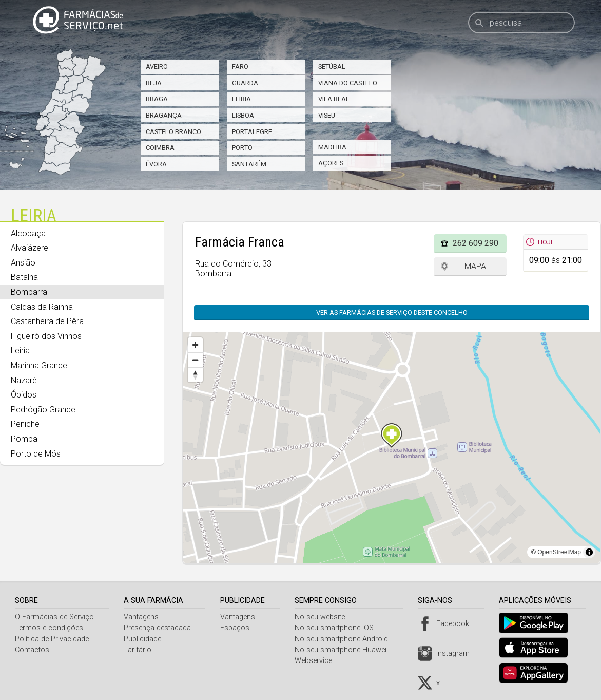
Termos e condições (49, 628)
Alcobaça (28, 233)
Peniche (25, 424)
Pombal (25, 439)
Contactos (32, 650)
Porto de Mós (36, 454)
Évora (156, 164)
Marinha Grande (39, 365)
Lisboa (243, 115)
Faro (240, 67)
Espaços (237, 628)
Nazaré (24, 380)
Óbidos (24, 395)
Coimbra (160, 148)
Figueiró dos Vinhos (46, 336)
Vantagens (142, 617)
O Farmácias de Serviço (54, 617)
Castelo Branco (173, 132)
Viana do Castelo (348, 83)
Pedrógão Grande (43, 410)
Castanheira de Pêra (47, 321)
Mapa (475, 266)
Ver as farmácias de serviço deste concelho (392, 313)
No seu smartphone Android (345, 639)
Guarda (245, 83)
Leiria (241, 99)
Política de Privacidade (52, 639)
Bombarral (30, 292)
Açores (331, 163)
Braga (157, 99)
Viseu (327, 115)
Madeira (332, 147)
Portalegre (252, 132)
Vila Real (334, 99)
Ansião (23, 263)
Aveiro (157, 67)
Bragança (164, 115)
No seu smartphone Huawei (344, 650)
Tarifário (139, 650)
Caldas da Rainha (42, 307)
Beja (154, 83)
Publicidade (143, 639)
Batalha (24, 277)
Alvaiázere (30, 248)
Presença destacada (158, 628)
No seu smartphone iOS (338, 628)
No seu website (323, 617)
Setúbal (332, 67)
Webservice (317, 661)
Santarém (249, 164)
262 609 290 (476, 243)
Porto (242, 148)
